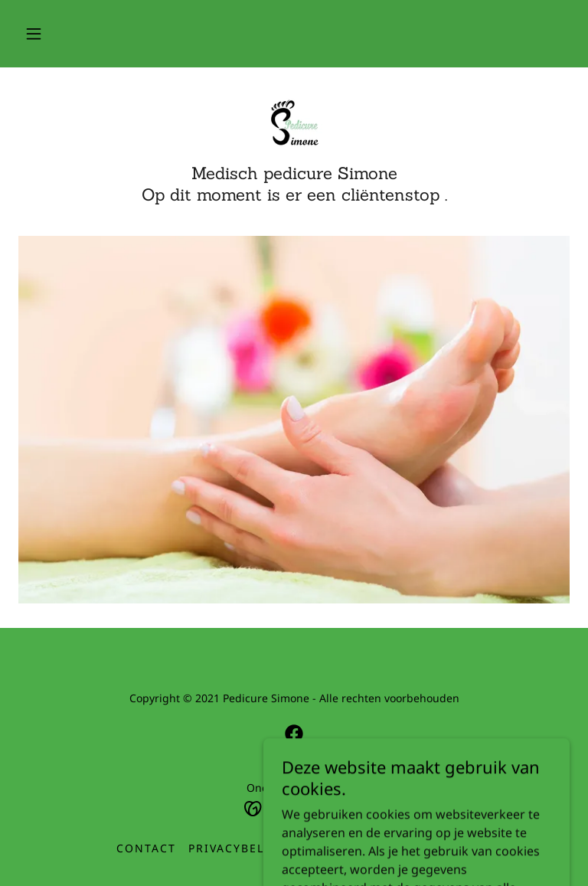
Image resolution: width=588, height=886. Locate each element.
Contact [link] (146, 848)
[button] (34, 34)
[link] (294, 123)
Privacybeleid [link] (237, 848)
